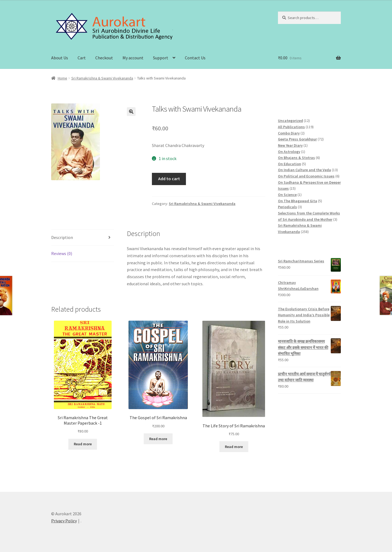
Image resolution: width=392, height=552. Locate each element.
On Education (290, 164)
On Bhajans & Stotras (296, 158)
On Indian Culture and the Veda (304, 170)
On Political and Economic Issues (306, 176)
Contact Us (195, 58)
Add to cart (169, 179)
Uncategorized (290, 121)
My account (133, 58)
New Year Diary (290, 145)
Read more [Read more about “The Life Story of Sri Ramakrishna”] (234, 447)
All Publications (291, 127)
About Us (60, 58)
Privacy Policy (64, 521)
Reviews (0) (62, 253)
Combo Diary (289, 133)
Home (62, 78)
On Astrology (289, 152)
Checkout (104, 58)
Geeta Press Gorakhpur (297, 139)
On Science (287, 195)
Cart (82, 58)
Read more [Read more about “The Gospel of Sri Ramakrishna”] (158, 439)
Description (62, 237)
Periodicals (287, 207)
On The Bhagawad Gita (298, 201)
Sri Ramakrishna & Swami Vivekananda (102, 78)
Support (161, 58)
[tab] (83, 238)
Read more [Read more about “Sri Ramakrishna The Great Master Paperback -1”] (83, 444)
